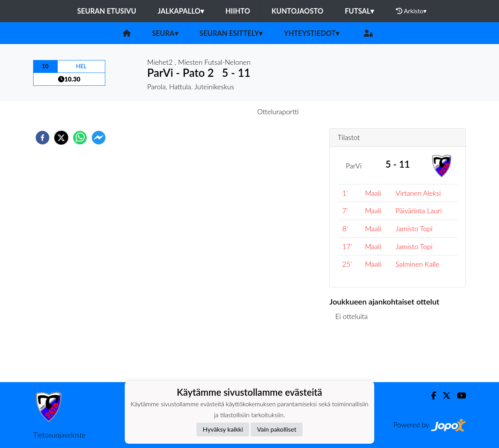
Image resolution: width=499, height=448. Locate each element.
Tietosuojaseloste (59, 435)
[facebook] (42, 138)
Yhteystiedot (311, 33)
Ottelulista (355, 356)
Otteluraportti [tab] (278, 112)
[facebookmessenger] (99, 138)
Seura (165, 33)
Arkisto (411, 11)
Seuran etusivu (107, 11)
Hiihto (238, 11)
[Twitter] (443, 396)
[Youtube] (458, 396)
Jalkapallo (181, 11)
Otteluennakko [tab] (223, 112)
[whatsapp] (80, 138)
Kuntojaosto (298, 11)
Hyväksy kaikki (223, 429)
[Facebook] (431, 396)
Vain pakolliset (277, 429)
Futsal (359, 11)
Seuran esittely (231, 33)
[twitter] (61, 138)
